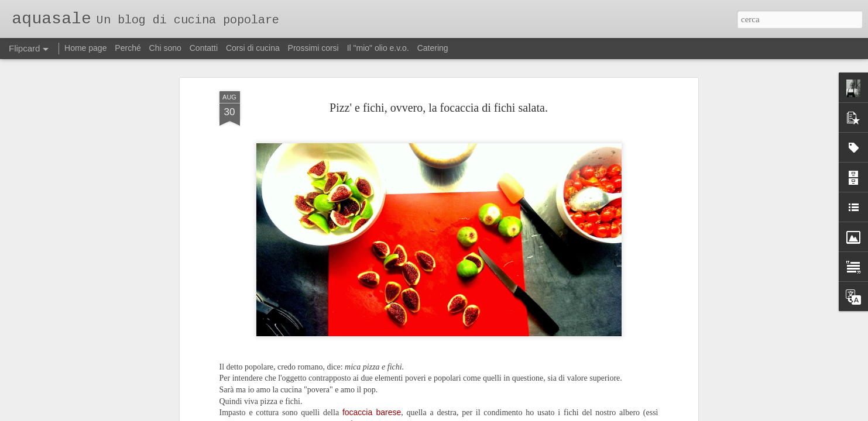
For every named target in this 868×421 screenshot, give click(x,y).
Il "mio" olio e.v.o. (378, 48)
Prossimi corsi (313, 48)
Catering (433, 48)
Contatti (204, 48)
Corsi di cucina (253, 48)
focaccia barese (372, 382)
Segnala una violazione (513, 415)
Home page (85, 48)
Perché (128, 48)
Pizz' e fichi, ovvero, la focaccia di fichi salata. (439, 77)
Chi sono (165, 48)
